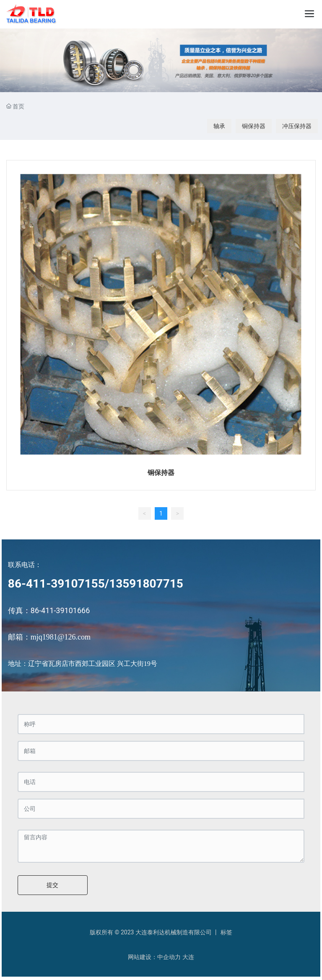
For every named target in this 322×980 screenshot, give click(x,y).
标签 (226, 932)
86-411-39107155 (56, 584)
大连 (188, 957)
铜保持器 (254, 126)
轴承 (219, 126)
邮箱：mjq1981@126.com (49, 637)
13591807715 (146, 584)
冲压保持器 (297, 126)
